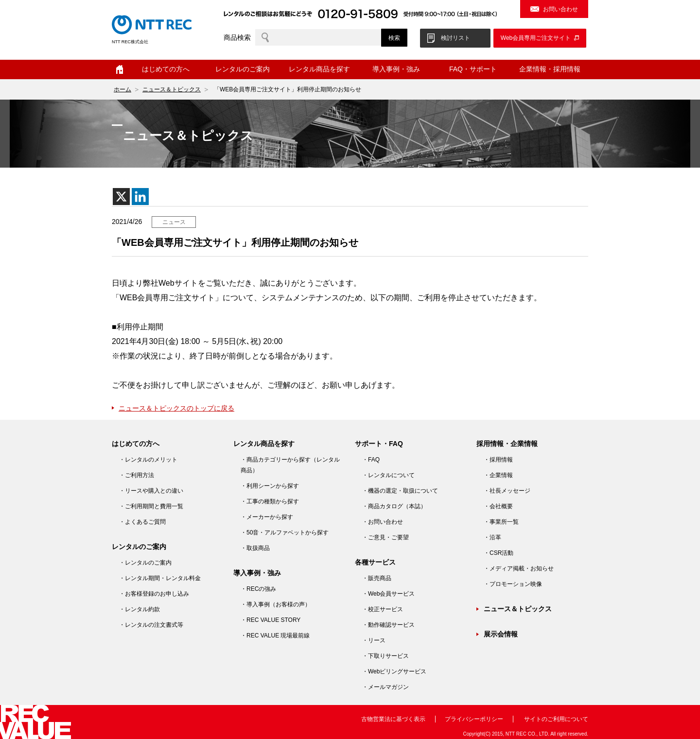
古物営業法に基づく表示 (393, 719)
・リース (374, 640)
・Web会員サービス (388, 594)
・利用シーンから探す (270, 486)
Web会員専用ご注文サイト (536, 38)
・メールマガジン (385, 687)
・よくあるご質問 (142, 522)
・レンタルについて (388, 475)
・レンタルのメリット (148, 460)
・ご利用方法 (137, 475)
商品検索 (237, 37)
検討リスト (455, 38)
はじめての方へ (166, 69)
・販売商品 (377, 578)
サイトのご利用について (556, 719)
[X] (121, 197)
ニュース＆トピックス (172, 89)
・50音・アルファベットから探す (285, 533)
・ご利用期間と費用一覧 (151, 506)
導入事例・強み (396, 69)
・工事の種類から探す (270, 501)
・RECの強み (258, 589)
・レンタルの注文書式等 (151, 625)
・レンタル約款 (140, 609)
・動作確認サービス (388, 625)
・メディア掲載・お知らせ (519, 568)
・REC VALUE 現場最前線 (275, 636)
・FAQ (371, 460)
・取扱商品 (255, 548)
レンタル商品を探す (319, 69)
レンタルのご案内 (243, 69)
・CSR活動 (499, 553)
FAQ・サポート (473, 69)
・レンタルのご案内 (145, 563)
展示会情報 (501, 634)
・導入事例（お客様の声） (276, 604)
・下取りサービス (385, 656)
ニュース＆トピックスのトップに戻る (176, 408)
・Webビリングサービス (394, 671)
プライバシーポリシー (474, 719)
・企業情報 (498, 475)
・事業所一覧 (501, 522)
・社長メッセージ (507, 491)
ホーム (120, 69)
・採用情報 (498, 460)
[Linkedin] (140, 197)
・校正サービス (383, 609)
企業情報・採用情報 (550, 69)
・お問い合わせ (383, 522)
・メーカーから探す (267, 517)
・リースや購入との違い (151, 491)
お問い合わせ (560, 9)
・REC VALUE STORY (271, 620)
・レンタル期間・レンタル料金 (160, 578)
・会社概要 (498, 506)
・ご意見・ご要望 (385, 537)
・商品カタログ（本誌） (394, 506)
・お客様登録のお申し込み (154, 594)
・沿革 (492, 537)
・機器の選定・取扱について (400, 491)
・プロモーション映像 (513, 584)
